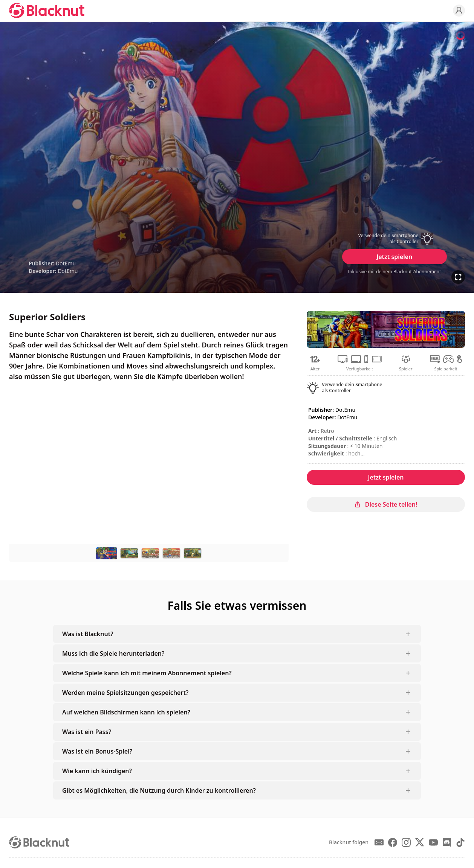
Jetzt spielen (394, 257)
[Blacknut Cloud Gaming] (47, 11)
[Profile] (459, 11)
